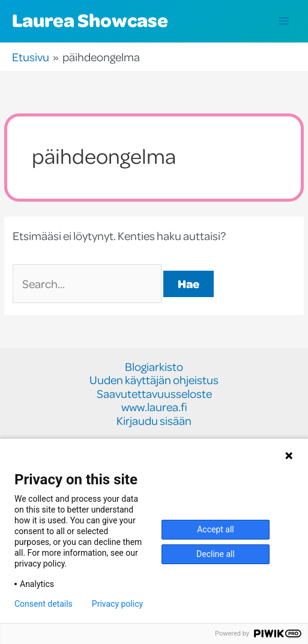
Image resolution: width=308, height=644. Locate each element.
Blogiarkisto (154, 367)
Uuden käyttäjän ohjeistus (154, 380)
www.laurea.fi (154, 407)
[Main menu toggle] (284, 21)
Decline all (216, 554)
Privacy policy (117, 604)
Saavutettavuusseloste (154, 394)
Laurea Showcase (90, 20)
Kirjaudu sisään (154, 421)
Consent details (44, 604)
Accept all (216, 529)
